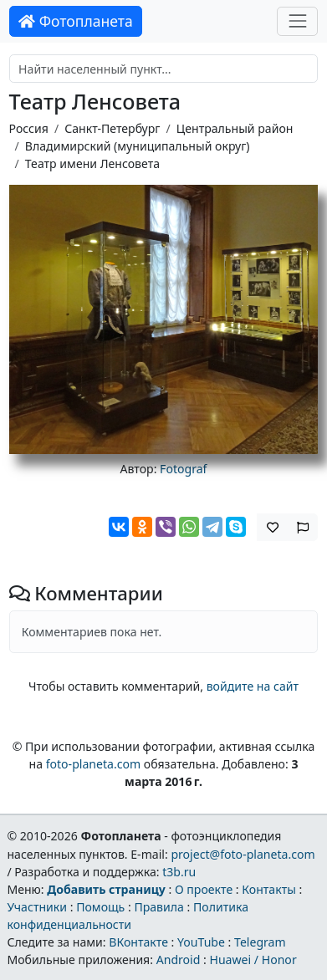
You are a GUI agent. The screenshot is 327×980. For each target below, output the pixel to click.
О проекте (204, 889)
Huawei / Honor (253, 960)
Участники (37, 907)
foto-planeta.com (94, 764)
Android (179, 960)
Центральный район (235, 128)
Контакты (269, 889)
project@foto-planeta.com (243, 854)
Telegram (260, 942)
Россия (29, 128)
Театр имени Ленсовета (92, 163)
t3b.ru (179, 872)
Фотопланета (76, 21)
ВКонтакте (138, 942)
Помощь (100, 907)
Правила (158, 907)
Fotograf (183, 469)
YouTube (201, 942)
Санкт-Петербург (112, 128)
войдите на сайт (253, 686)
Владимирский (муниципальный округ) (138, 146)
